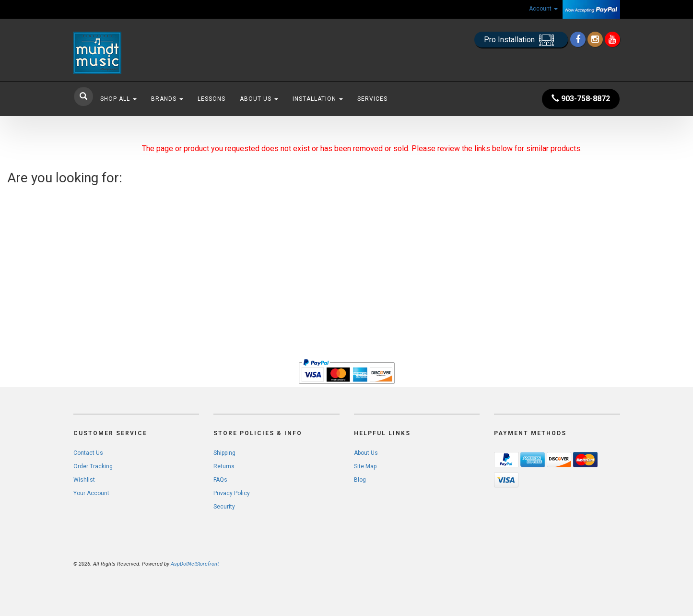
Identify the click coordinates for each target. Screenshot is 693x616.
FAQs (220, 480)
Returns (224, 466)
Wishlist (84, 480)
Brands (167, 99)
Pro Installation (521, 40)
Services (372, 99)
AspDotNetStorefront (195, 564)
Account (543, 9)
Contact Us (88, 453)
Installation (318, 99)
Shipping (224, 453)
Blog (360, 480)
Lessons (211, 99)
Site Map (365, 466)
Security (224, 507)
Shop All (118, 99)
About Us (259, 99)
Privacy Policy (232, 493)
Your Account (91, 493)
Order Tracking (93, 466)
